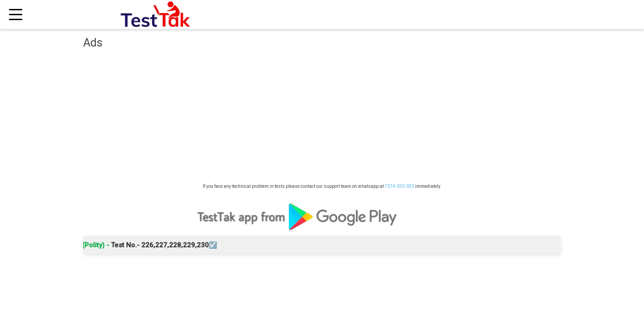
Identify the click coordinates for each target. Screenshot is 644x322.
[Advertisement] (322, 119)
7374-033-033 (399, 186)
